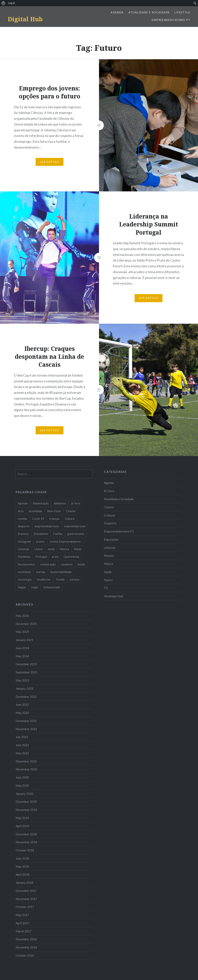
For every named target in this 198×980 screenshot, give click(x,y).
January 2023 (24, 688)
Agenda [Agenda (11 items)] (23, 503)
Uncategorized (113, 596)
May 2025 (22, 632)
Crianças (109, 515)
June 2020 (22, 777)
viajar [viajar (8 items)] (35, 587)
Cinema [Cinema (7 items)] (71, 511)
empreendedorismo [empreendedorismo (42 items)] (47, 526)
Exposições (111, 539)
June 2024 (22, 648)
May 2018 (22, 866)
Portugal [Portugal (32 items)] (41, 557)
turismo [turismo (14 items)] (75, 579)
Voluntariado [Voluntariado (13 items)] (52, 587)
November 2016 (26, 947)
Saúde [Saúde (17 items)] (81, 564)
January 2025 (24, 640)
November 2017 (26, 899)
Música (108, 564)
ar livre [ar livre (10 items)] (76, 503)
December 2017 (26, 891)
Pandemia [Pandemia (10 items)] (24, 557)
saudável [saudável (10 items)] (67, 564)
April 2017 (23, 923)
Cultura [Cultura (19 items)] (70, 519)
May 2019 (22, 818)
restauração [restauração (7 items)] (48, 564)
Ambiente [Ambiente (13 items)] (60, 503)
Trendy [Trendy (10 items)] (60, 579)
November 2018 (26, 842)
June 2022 (22, 705)
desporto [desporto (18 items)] (24, 526)
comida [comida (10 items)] (22, 519)
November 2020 (26, 769)
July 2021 (22, 737)
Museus (109, 556)
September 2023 (26, 672)
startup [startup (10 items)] (41, 572)
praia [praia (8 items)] (55, 557)
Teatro (108, 580)
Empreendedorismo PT (171, 20)
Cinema (109, 507)
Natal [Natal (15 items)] (78, 549)
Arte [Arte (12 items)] (21, 511)
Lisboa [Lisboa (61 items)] (38, 549)
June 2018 (22, 858)
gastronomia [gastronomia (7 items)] (76, 534)
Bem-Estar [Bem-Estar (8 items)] (54, 511)
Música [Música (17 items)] (64, 549)
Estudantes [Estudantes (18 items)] (41, 534)
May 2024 (22, 656)
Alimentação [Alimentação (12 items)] (41, 503)
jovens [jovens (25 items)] (40, 541)
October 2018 (25, 850)
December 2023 (26, 664)
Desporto (110, 523)
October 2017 (25, 907)
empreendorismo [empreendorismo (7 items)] (75, 526)
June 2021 (22, 745)
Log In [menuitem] (12, 3)
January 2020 (24, 794)
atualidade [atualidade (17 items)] (35, 511)
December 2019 (26, 802)
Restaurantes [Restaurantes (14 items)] (26, 564)
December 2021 (26, 721)
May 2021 (22, 753)
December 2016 (26, 939)
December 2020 (26, 761)
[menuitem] (3, 3)
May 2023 (22, 680)
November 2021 (26, 729)
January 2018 (24, 883)
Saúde (108, 572)
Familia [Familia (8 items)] (58, 534)
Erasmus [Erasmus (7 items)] (23, 534)
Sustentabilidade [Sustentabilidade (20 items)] (61, 572)
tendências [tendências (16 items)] (44, 579)
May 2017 (22, 915)
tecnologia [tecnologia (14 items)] (25, 579)
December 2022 (26, 697)
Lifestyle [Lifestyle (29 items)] (23, 549)
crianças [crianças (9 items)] (54, 519)
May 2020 (22, 786)
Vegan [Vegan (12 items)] (22, 587)
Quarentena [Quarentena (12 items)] (71, 557)
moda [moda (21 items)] (51, 549)
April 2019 (23, 826)
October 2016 (25, 955)
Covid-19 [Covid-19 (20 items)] (38, 519)
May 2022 (22, 713)
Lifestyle (182, 12)
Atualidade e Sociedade (149, 12)
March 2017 (24, 931)
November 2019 (26, 810)
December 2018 (26, 834)
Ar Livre (109, 491)
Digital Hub (25, 19)
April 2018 (23, 874)
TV (106, 588)
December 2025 (26, 624)
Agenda (117, 12)
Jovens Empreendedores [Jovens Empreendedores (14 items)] (65, 541)
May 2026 (22, 616)
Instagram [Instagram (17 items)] (24, 541)
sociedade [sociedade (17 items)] (24, 572)
